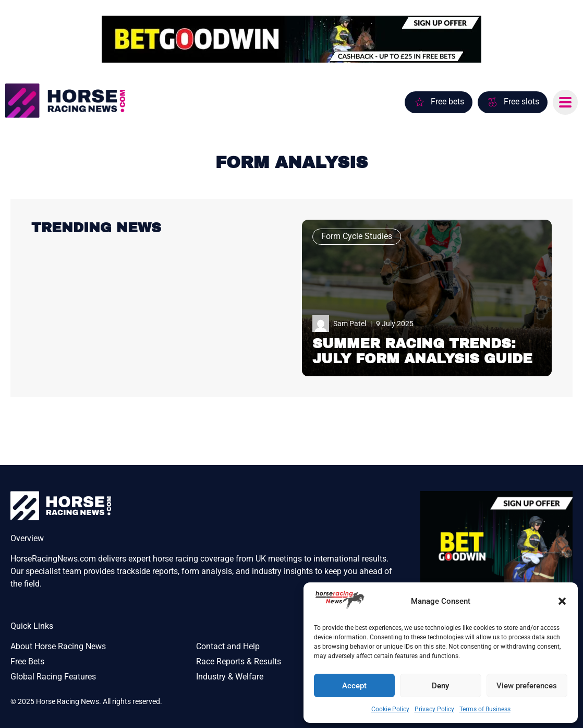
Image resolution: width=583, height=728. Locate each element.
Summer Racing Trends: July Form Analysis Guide (422, 351)
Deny (440, 686)
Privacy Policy (434, 709)
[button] (562, 601)
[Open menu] (565, 102)
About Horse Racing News (58, 646)
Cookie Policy (390, 709)
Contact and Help (228, 646)
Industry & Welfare (230, 677)
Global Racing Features (53, 677)
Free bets (447, 102)
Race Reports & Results (239, 661)
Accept (354, 686)
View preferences (527, 686)
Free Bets (27, 661)
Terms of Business (485, 709)
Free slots (521, 102)
